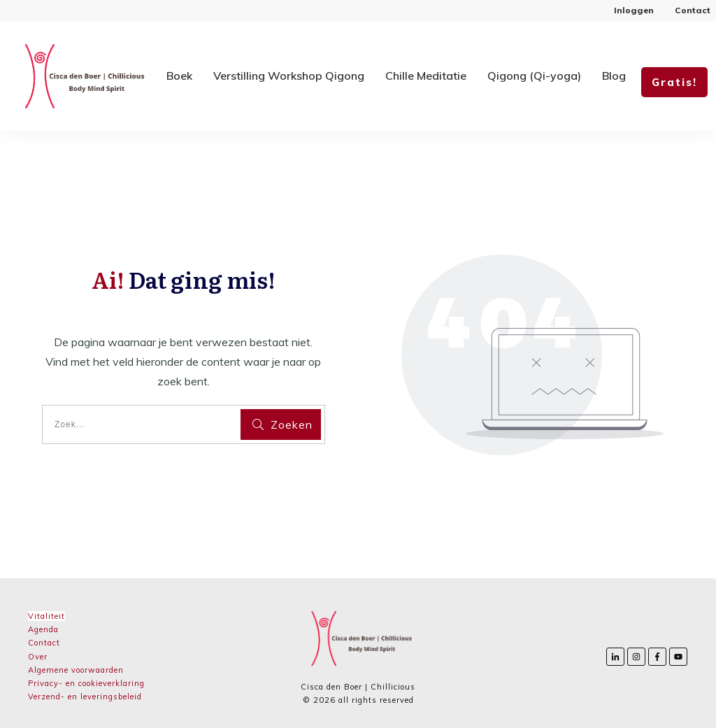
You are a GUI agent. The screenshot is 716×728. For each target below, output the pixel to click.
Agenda (43, 629)
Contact (44, 643)
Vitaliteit (46, 616)
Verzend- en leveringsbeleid (85, 697)
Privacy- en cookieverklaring (86, 683)
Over (38, 657)
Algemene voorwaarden (76, 670)
